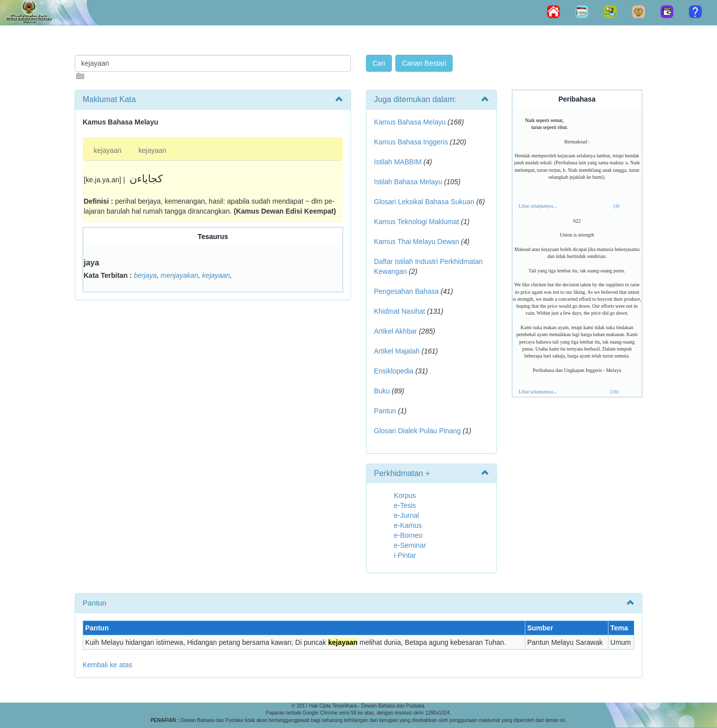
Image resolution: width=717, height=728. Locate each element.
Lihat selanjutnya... (538, 206)
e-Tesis (405, 505)
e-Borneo (408, 535)
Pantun (385, 411)
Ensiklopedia (394, 371)
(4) (616, 206)
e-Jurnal (407, 515)
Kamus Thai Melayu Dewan (417, 242)
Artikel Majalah (397, 351)
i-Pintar (405, 555)
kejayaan (108, 150)
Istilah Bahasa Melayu (408, 182)
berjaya (145, 275)
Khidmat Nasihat (400, 311)
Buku (382, 391)
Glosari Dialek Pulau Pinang (417, 431)
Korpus (405, 495)
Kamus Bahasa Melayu (411, 122)
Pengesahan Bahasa (406, 291)
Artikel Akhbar (395, 331)
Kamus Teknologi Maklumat (417, 222)
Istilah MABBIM (398, 162)
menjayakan (180, 275)
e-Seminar (410, 545)
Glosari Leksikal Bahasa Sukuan (424, 202)
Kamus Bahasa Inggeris (411, 142)
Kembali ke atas (108, 665)
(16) (615, 392)
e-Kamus (408, 525)
